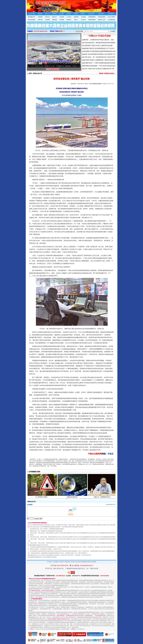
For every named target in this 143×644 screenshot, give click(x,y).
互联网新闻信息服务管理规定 (56, 529)
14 (76, 64)
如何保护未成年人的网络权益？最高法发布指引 (100, 60)
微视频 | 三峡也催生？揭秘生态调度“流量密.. (79, 66)
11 (69, 64)
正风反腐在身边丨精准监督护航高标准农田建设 (100, 43)
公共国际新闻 (111, 20)
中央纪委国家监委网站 (95, 84)
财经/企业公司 (38, 73)
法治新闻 (47, 20)
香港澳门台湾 (102, 20)
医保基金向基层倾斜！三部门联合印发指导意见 (100, 66)
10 (66, 64)
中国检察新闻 (92, 17)
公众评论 (69, 17)
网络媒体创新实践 (72, 497)
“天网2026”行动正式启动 (99, 36)
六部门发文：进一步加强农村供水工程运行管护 (100, 57)
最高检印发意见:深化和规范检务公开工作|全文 (99, 48)
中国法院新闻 (102, 17)
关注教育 (83, 17)
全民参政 (62, 17)
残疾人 (76, 20)
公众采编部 (55, 562)
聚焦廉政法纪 (32, 17)
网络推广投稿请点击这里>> (107, 73)
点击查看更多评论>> (111, 505)
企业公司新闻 (111, 17)
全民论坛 (47, 17)
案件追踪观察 (32, 20)
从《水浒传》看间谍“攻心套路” (37, 66)
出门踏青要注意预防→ (42, 497)
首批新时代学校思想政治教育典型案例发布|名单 (100, 51)
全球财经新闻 (92, 20)
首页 (30, 73)
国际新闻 (55, 20)
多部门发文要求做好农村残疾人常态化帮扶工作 (100, 54)
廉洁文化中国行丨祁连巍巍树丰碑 (56, 66)
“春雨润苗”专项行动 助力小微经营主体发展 (98, 46)
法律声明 (61, 562)
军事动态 (40, 20)
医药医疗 (69, 20)
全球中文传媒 (42, 5)
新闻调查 (76, 17)
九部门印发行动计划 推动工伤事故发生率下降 (99, 69)
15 (79, 64)
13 (74, 64)
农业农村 (83, 20)
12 (71, 64)
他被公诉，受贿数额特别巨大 (103, 497)
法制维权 (40, 17)
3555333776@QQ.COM (41, 31)
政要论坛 (55, 17)
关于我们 (49, 562)
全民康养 (62, 20)
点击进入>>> (62, 31)
